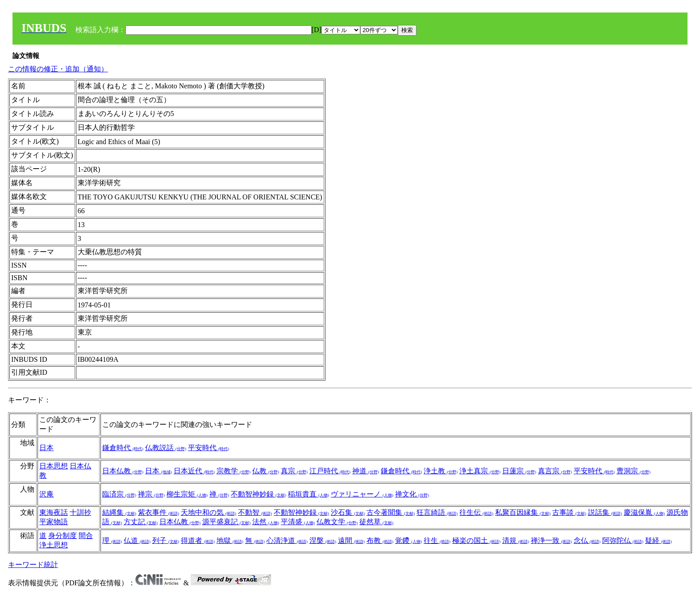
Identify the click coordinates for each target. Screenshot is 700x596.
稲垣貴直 (308, 494)
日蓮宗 (519, 471)
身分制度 (62, 536)
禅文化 (412, 494)
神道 (366, 471)
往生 (437, 540)
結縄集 (119, 512)
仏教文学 (337, 522)
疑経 (658, 540)
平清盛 (298, 522)
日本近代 (194, 471)
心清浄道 (287, 540)
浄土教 (441, 471)
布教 (380, 540)
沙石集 (348, 512)
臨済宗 (119, 494)
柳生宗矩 (187, 494)
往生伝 (476, 512)
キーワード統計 (33, 565)
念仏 (587, 540)
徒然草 (376, 522)
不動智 (255, 512)
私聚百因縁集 (523, 512)
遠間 (351, 540)
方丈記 (141, 522)
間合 (86, 536)
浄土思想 (54, 545)
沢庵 (46, 494)
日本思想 (54, 466)
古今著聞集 (391, 512)
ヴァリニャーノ (362, 494)
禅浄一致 (551, 540)
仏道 (137, 540)
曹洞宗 (633, 471)
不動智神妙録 (258, 494)
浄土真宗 (480, 471)
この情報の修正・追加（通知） (58, 69)
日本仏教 (123, 471)
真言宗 (555, 471)
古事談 (569, 512)
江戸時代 (330, 471)
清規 (516, 540)
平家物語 (54, 522)
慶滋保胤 (644, 512)
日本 (46, 448)
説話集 (605, 512)
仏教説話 (166, 448)
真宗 (294, 471)
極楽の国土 (476, 540)
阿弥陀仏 (623, 540)
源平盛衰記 (226, 522)
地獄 (230, 540)
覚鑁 (408, 540)
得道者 (198, 540)
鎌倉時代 (123, 448)
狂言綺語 (437, 512)
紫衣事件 (158, 512)
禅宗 (151, 494)
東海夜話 (54, 512)
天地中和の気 (208, 512)
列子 (166, 540)
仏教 (266, 471)
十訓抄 (80, 512)
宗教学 (233, 471)
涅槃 (323, 540)
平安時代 (208, 448)
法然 (266, 522)
